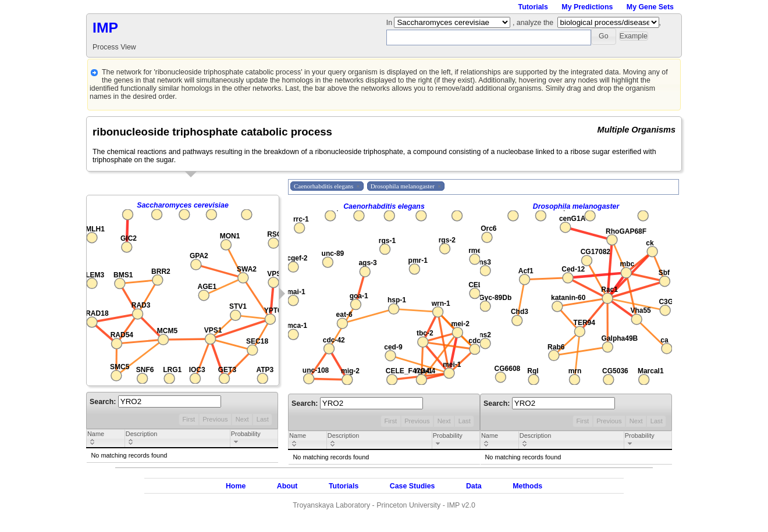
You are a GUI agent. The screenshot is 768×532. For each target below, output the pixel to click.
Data (474, 486)
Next (242, 419)
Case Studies (413, 486)
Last (263, 419)
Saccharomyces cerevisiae (183, 205)
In (390, 23)
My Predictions (587, 7)
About (287, 486)
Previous (215, 419)
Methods (527, 486)
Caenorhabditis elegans (384, 206)
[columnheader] (106, 439)
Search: (155, 402)
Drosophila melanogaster (576, 206)
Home (236, 486)
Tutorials (533, 7)
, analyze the (533, 23)
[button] (604, 36)
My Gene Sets (650, 7)
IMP (105, 28)
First (189, 419)
